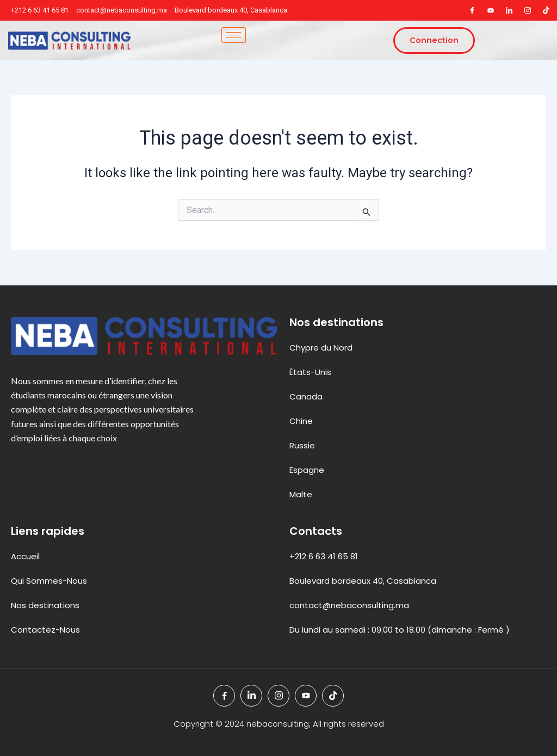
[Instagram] (528, 10)
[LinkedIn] (509, 10)
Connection (434, 41)
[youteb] (491, 10)
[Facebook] (472, 10)
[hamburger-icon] (233, 35)
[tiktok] (546, 10)
